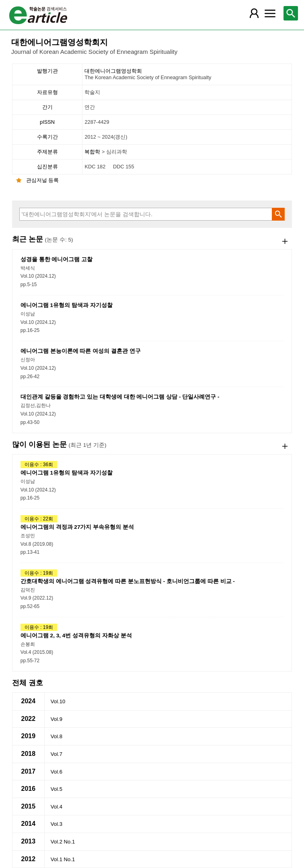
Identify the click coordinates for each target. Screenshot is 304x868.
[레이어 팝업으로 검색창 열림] (291, 13)
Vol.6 (56, 772)
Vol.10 (58, 701)
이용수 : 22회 (39, 519)
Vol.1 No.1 (63, 859)
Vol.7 (56, 754)
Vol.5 (56, 789)
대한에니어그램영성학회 (187, 74)
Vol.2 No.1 (63, 842)
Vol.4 (56, 807)
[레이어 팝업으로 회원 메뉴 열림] (254, 13)
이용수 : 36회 (39, 465)
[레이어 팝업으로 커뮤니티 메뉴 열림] (270, 13)
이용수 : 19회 (39, 573)
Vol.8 (56, 736)
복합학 (93, 152)
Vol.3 (56, 824)
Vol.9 (56, 719)
